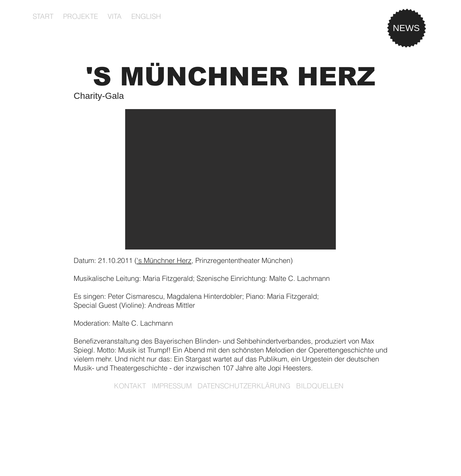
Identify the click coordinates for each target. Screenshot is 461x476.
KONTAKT (130, 386)
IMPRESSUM (172, 386)
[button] (81, 16)
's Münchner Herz (164, 260)
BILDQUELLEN (320, 386)
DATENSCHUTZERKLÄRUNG (244, 386)
